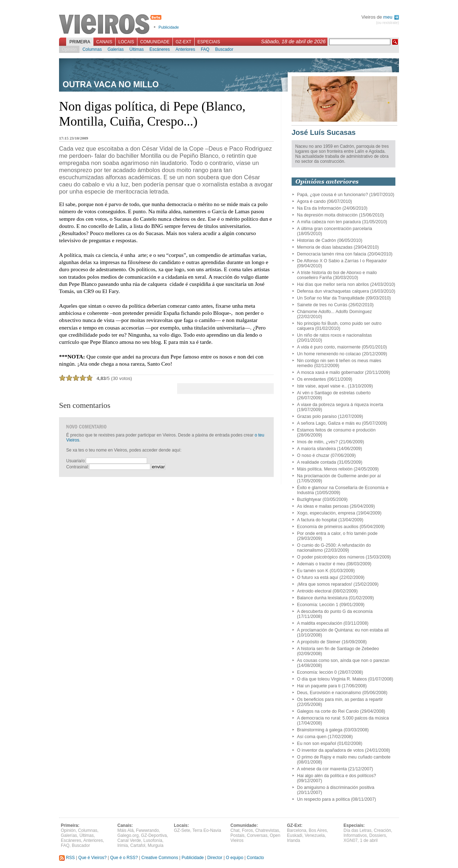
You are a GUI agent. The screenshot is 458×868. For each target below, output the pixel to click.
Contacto (255, 858)
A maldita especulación (320, 623)
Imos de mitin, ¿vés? (317, 442)
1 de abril (369, 840)
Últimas (137, 49)
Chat (235, 830)
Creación (383, 830)
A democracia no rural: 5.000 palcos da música (343, 718)
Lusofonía (153, 840)
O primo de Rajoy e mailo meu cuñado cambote (344, 757)
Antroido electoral (314, 591)
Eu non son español (316, 743)
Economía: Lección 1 (318, 605)
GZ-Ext (184, 42)
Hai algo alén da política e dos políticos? (337, 776)
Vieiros (111, 25)
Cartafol (138, 845)
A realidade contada (316, 462)
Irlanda (294, 840)
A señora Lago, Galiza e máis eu (329, 423)
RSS (67, 858)
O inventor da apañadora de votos (330, 750)
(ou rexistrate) (388, 23)
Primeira (80, 42)
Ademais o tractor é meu (321, 564)
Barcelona (297, 830)
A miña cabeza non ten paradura (329, 222)
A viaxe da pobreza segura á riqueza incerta (340, 405)
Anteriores (185, 49)
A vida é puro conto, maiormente (329, 347)
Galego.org (128, 835)
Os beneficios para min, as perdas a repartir (340, 699)
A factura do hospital (317, 520)
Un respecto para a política (323, 799)
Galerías (115, 49)
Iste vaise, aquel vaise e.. (322, 386)
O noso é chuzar (313, 455)
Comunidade (155, 42)
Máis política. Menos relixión (325, 469)
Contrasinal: (78, 467)
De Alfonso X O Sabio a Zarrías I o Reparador (342, 261)
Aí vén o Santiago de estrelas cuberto (334, 393)
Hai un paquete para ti (319, 686)
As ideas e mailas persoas (323, 506)
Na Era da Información (319, 208)
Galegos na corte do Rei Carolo (328, 711)
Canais (104, 42)
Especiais (209, 42)
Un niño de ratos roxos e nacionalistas (334, 335)
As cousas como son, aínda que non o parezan (343, 660)
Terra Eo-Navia (207, 830)
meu (391, 17)
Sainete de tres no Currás (322, 305)
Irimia (123, 845)
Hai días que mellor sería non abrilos (333, 284)
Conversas (257, 835)
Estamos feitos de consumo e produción (336, 430)
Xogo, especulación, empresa (326, 513)
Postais (237, 835)
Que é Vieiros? (92, 858)
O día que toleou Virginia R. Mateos (332, 679)
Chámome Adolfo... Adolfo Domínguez (334, 312)
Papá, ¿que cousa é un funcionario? (332, 195)
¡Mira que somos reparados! (325, 584)
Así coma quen (312, 737)
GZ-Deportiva (154, 835)
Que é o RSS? (124, 858)
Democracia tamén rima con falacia (332, 254)
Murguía (156, 845)
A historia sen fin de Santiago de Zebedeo (338, 649)
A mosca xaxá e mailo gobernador (330, 372)
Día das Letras (357, 830)
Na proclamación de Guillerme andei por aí (339, 476)
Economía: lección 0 (317, 672)
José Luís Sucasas (324, 132)
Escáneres (160, 49)
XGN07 (350, 840)
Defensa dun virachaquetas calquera (333, 291)
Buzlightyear (309, 499)
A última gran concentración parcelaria (335, 229)
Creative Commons (160, 858)
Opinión (69, 49)
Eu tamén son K (313, 571)
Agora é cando (311, 201)
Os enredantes (311, 379)
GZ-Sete (182, 830)
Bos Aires (318, 830)
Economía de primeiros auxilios (328, 527)
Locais (126, 42)
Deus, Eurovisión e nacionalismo (329, 693)
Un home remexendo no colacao (329, 354)
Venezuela (315, 835)
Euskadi (295, 835)
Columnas (92, 49)
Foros (247, 830)
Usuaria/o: (76, 461)
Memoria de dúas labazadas (325, 247)
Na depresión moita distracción (327, 215)
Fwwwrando (147, 830)
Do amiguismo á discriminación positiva (336, 787)
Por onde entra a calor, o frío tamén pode (337, 533)
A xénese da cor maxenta (322, 769)
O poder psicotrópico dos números (331, 557)
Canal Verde (129, 840)
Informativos (355, 835)
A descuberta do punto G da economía (335, 611)
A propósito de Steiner (319, 642)
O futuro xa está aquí (318, 577)
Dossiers (378, 835)
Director (215, 858)
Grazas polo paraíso (317, 416)
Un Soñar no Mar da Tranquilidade (331, 298)
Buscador (224, 49)
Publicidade (169, 27)
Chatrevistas (267, 830)
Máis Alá (125, 830)
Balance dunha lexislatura (322, 598)
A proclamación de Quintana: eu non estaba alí (343, 630)
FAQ (205, 49)
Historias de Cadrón (316, 240)
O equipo (235, 858)
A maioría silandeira (316, 449)
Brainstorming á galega (320, 730)
